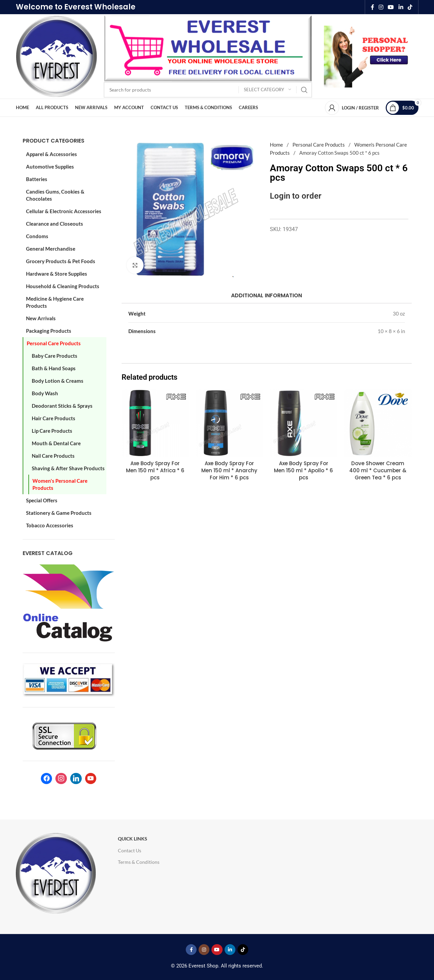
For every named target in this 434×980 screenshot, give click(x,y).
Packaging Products (49, 331)
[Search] (208, 90)
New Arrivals (41, 318)
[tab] (266, 295)
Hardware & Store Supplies (57, 274)
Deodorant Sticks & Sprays (62, 406)
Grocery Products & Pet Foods (61, 261)
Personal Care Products (54, 343)
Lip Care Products (52, 431)
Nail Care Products (53, 456)
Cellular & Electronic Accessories (64, 211)
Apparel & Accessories (52, 154)
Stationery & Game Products (59, 513)
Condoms (37, 236)
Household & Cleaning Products (63, 286)
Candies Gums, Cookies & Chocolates (55, 195)
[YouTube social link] (391, 7)
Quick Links (133, 839)
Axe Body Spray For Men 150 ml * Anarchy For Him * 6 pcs (229, 470)
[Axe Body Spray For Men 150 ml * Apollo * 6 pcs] (304, 423)
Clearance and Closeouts (55, 224)
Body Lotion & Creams (58, 381)
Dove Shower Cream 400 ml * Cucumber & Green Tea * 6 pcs (378, 470)
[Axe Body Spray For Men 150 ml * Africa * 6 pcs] (155, 423)
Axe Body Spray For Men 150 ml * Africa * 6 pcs (155, 470)
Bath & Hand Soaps (54, 368)
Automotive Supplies (50, 167)
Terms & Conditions (139, 862)
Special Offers (42, 500)
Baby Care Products (55, 356)
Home (277, 145)
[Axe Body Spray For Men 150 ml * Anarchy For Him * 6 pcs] (229, 423)
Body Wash (45, 393)
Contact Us (130, 850)
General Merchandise (51, 249)
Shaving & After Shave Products (68, 468)
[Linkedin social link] (401, 7)
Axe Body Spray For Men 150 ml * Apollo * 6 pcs (303, 470)
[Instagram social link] (381, 7)
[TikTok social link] (410, 7)
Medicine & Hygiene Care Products (55, 302)
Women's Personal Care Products (60, 484)
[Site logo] (56, 56)
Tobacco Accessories (50, 525)
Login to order (296, 196)
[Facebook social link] (372, 7)
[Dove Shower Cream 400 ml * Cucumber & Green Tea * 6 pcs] (378, 423)
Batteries (37, 179)
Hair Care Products (54, 418)
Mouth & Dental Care (56, 443)
